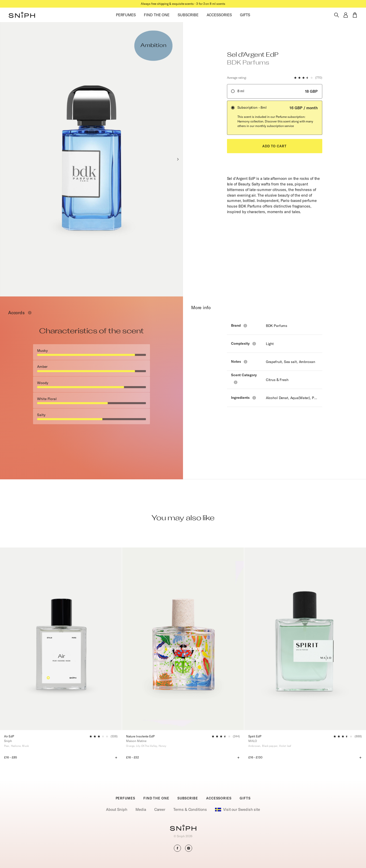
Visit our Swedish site (238, 810)
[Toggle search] (337, 15)
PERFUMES (126, 15)
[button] (22, 15)
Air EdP (9, 736)
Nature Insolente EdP (140, 736)
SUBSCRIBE (188, 15)
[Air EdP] (61, 639)
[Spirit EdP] (305, 639)
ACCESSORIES (219, 15)
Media (141, 809)
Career (160, 809)
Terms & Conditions (190, 809)
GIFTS (245, 15)
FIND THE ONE (157, 15)
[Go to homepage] (183, 828)
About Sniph (117, 809)
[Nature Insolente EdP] (183, 639)
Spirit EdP (255, 736)
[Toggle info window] (30, 313)
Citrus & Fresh (277, 380)
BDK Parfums (277, 326)
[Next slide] (178, 159)
